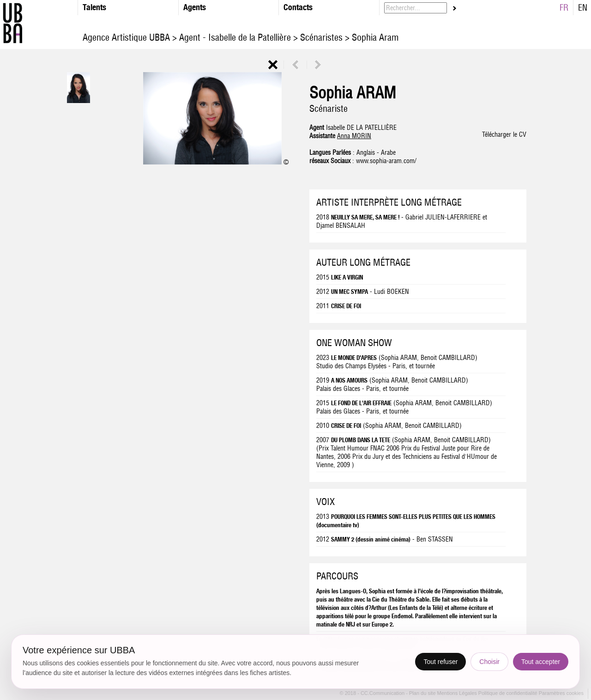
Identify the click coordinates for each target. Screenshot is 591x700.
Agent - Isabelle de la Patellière (235, 37)
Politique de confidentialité (508, 694)
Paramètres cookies (561, 694)
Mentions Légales (458, 694)
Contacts (298, 7)
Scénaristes (321, 37)
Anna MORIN (354, 136)
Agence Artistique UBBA (127, 37)
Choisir (489, 662)
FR (564, 8)
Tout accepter (541, 662)
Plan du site (423, 694)
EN (583, 8)
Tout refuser (440, 662)
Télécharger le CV (504, 134)
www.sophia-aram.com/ (386, 161)
